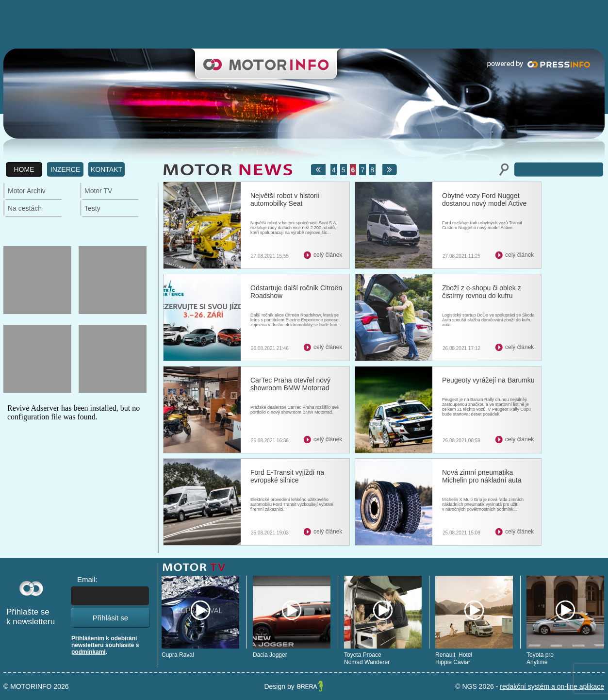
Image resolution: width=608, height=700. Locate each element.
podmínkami (89, 652)
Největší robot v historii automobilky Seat (285, 200)
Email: (87, 579)
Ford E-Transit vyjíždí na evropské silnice (287, 476)
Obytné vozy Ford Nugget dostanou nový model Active (484, 200)
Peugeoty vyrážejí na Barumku (488, 380)
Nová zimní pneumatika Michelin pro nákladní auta (482, 476)
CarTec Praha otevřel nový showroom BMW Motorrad (290, 384)
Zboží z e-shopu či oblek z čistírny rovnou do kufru (482, 292)
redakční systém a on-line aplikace (552, 686)
